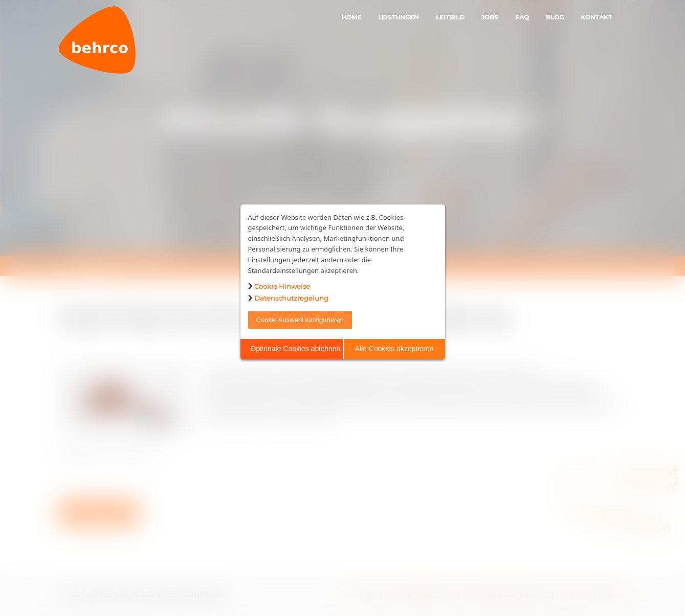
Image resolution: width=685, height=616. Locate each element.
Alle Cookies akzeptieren (394, 349)
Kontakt (596, 17)
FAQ (522, 17)
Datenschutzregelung (291, 298)
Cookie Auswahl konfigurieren (300, 320)
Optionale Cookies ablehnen (296, 349)
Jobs (490, 17)
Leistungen (399, 17)
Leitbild (450, 17)
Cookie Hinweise (282, 286)
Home (351, 17)
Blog (555, 17)
